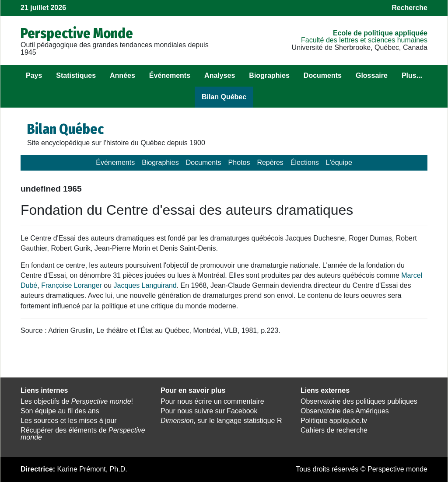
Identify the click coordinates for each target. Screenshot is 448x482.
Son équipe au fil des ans (60, 411)
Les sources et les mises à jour (69, 421)
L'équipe (339, 162)
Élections (305, 162)
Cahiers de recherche (334, 430)
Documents (323, 75)
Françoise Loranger (72, 285)
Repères (270, 162)
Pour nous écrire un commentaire (212, 401)
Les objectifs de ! (77, 401)
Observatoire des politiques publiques (359, 401)
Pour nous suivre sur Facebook (209, 411)
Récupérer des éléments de (83, 434)
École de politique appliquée (380, 33)
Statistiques (76, 75)
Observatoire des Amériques (345, 411)
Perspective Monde (77, 33)
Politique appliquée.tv (334, 421)
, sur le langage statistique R (221, 421)
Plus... (412, 75)
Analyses (220, 75)
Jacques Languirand (145, 285)
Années (122, 75)
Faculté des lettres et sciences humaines (364, 40)
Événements (170, 75)
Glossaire (372, 75)
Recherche (409, 8)
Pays (34, 75)
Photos (239, 162)
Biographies (269, 75)
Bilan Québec (224, 97)
